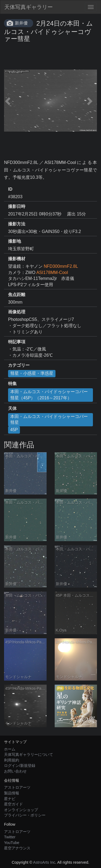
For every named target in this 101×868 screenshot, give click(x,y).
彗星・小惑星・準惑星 (32, 373)
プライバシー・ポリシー (25, 815)
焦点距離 (17, 295)
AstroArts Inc (44, 862)
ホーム (10, 749)
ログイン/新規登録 (20, 766)
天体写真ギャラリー (29, 7)
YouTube (12, 843)
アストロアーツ (17, 787)
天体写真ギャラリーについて (29, 754)
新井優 (21, 23)
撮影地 (15, 241)
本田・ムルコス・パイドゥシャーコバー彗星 (49, 420)
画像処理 (17, 312)
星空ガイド (13, 804)
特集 (12, 384)
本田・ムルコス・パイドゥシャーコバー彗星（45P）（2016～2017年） (49, 395)
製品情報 (12, 793)
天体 (12, 408)
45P (14, 430)
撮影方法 (17, 224)
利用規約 (12, 760)
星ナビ (10, 799)
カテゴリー (19, 365)
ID (10, 189)
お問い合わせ (15, 771)
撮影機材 (17, 259)
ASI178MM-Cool (52, 272)
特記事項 (17, 342)
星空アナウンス (17, 848)
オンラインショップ (21, 810)
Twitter (10, 837)
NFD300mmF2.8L (61, 266)
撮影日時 (17, 206)
